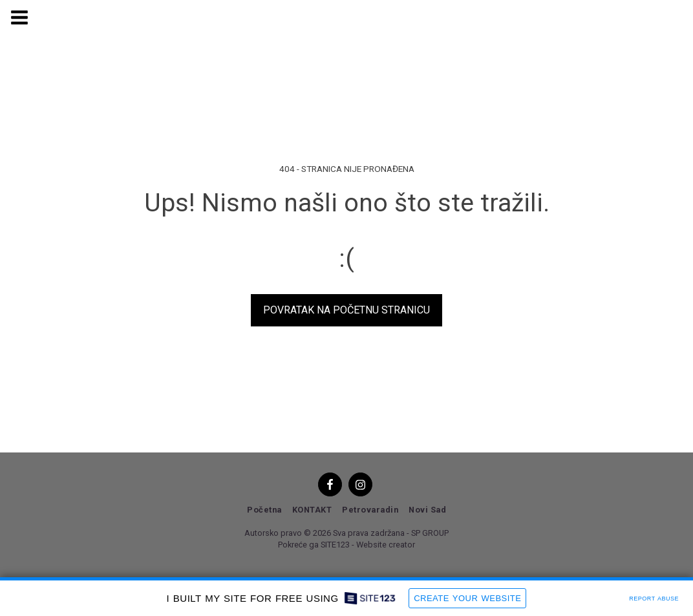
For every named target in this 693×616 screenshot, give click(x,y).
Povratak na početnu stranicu (346, 310)
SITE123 (335, 545)
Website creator (386, 545)
